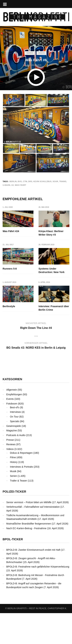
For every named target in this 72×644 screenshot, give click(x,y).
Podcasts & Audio (16, 435)
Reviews (11, 444)
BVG (20, 181)
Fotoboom (12, 404)
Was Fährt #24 (11, 231)
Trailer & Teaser (18, 481)
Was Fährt (20, 185)
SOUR (55, 181)
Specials (15, 421)
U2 (13, 185)
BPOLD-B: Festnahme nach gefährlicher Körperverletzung (38, 567)
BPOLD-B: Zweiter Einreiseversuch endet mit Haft (33, 550)
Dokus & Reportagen (21, 453)
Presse (10, 440)
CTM (25, 181)
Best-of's (15, 407)
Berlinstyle (9, 306)
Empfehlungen (14, 394)
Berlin (13, 181)
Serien (30, 53)
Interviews (15, 412)
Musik (13, 471)
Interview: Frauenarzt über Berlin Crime (54, 308)
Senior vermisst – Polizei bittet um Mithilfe (29, 502)
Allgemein (12, 390)
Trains (63, 181)
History (14, 462)
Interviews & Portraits (21, 467)
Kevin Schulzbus (42, 181)
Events (10, 399)
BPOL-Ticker (13, 539)
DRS (30, 181)
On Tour (14, 417)
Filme (13, 457)
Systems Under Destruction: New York (52, 270)
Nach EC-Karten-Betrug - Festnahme (26, 528)
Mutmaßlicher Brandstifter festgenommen (29, 524)
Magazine (12, 430)
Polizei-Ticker (14, 492)
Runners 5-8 (10, 269)
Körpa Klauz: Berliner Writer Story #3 (51, 233)
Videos (41, 53)
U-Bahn (6, 185)
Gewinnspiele (14, 426)
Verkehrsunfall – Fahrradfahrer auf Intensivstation (33, 507)
